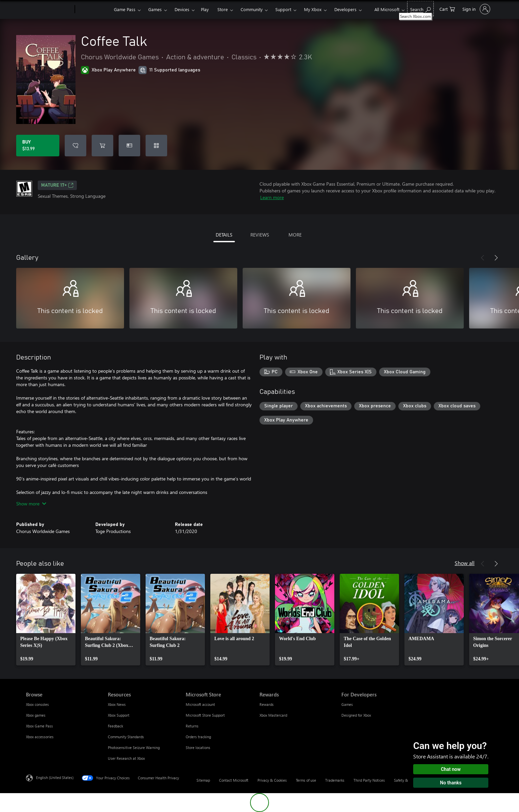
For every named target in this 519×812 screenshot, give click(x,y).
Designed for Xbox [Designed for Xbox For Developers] (356, 715)
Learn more (272, 197)
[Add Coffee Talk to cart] (102, 146)
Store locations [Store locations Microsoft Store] (198, 747)
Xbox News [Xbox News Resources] (117, 704)
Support (283, 9)
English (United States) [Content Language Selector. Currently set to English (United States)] (55, 777)
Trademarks (335, 780)
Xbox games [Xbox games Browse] (36, 715)
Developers (345, 9)
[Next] (496, 258)
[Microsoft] (49, 9)
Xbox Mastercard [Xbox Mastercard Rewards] (273, 715)
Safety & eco (404, 780)
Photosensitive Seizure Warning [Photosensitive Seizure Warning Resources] (134, 747)
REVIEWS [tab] (260, 235)
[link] (46, 620)
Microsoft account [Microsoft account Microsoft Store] (200, 704)
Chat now (451, 769)
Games (155, 9)
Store (223, 9)
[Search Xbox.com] (420, 9)
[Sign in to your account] (476, 9)
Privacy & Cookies (272, 780)
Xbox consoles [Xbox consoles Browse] (37, 704)
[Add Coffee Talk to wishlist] (75, 146)
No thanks (451, 783)
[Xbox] (94, 9)
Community (252, 9)
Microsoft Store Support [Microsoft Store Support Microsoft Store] (205, 715)
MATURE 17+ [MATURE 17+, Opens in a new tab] (57, 185)
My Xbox (313, 9)
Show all (465, 563)
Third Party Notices (369, 780)
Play (205, 9)
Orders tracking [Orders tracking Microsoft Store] (198, 737)
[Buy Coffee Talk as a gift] (129, 146)
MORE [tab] (295, 235)
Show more (31, 504)
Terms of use (306, 780)
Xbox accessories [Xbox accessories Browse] (40, 737)
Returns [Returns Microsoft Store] (192, 726)
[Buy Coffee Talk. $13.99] (38, 146)
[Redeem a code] (156, 146)
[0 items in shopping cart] (447, 9)
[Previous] (483, 258)
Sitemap (203, 780)
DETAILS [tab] (224, 235)
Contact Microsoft (234, 780)
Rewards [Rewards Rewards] (267, 704)
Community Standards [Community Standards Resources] (126, 737)
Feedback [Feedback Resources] (115, 726)
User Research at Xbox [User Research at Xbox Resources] (126, 758)
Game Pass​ (125, 9)
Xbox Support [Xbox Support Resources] (119, 715)
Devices (182, 9)
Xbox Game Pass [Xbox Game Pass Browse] (39, 726)
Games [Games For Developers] (347, 704)
